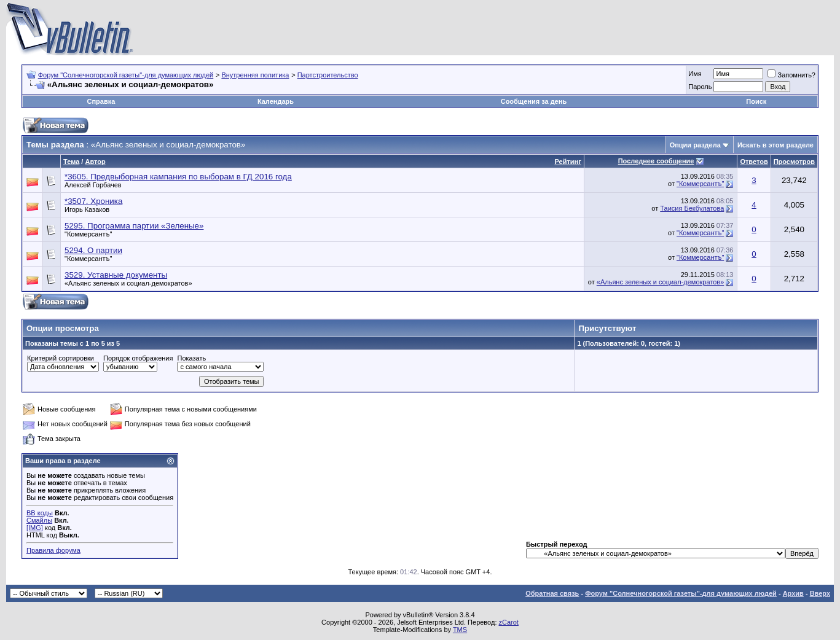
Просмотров (794, 162)
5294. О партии (93, 250)
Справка (101, 101)
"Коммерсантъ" (700, 184)
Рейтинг (567, 162)
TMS (460, 630)
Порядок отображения (138, 358)
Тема (71, 162)
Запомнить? (791, 75)
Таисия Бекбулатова (692, 208)
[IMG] (35, 528)
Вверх (820, 593)
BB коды (40, 513)
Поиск (756, 101)
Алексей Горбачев (93, 185)
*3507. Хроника (93, 201)
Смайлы (39, 520)
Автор (95, 162)
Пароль (700, 87)
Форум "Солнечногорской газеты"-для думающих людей (126, 75)
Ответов (754, 162)
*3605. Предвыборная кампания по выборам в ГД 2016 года (178, 177)
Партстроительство (328, 75)
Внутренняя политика (255, 75)
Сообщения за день (534, 101)
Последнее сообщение (656, 161)
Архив (793, 593)
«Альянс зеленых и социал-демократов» (128, 283)
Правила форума (53, 550)
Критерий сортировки (61, 358)
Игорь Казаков (87, 209)
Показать (191, 358)
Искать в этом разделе (775, 145)
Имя (695, 74)
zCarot (509, 622)
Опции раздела (695, 145)
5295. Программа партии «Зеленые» (134, 226)
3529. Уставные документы (116, 275)
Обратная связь (552, 593)
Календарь (276, 101)
